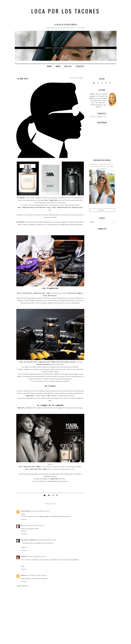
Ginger (24, 557)
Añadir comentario (23, 586)
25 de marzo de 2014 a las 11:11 (35, 525)
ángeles (24, 575)
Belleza (68, 66)
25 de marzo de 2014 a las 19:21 (47, 540)
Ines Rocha (25, 511)
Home (49, 66)
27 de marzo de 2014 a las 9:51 (37, 575)
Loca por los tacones (66, 11)
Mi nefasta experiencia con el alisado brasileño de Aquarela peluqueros (102, 166)
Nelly (23, 525)
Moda (58, 66)
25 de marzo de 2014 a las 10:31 (40, 511)
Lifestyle (80, 66)
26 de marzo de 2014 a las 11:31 (36, 557)
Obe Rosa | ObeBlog (29, 540)
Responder (24, 519)
